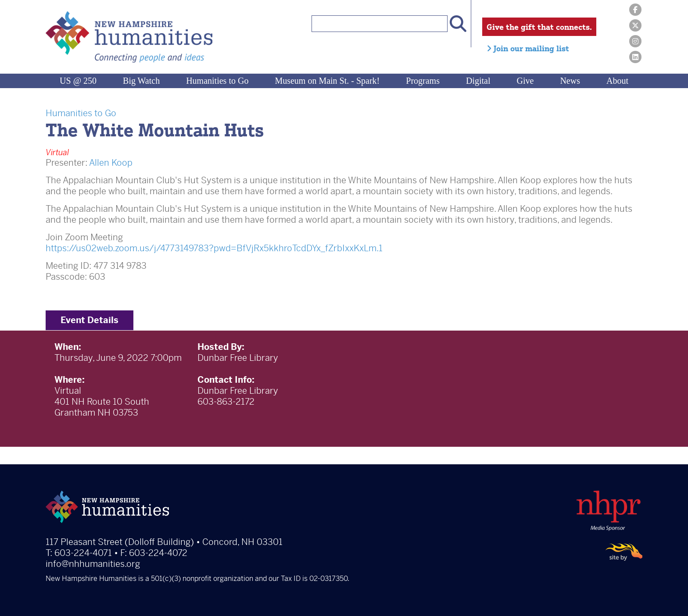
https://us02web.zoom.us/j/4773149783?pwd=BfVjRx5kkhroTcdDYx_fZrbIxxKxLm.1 (214, 248)
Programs (423, 81)
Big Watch (141, 81)
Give (525, 81)
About (617, 81)
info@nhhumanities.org (93, 564)
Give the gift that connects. (539, 27)
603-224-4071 (83, 553)
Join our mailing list (528, 48)
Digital (478, 81)
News (570, 81)
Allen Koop (111, 163)
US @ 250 (78, 81)
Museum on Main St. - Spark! (327, 81)
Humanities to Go (217, 81)
